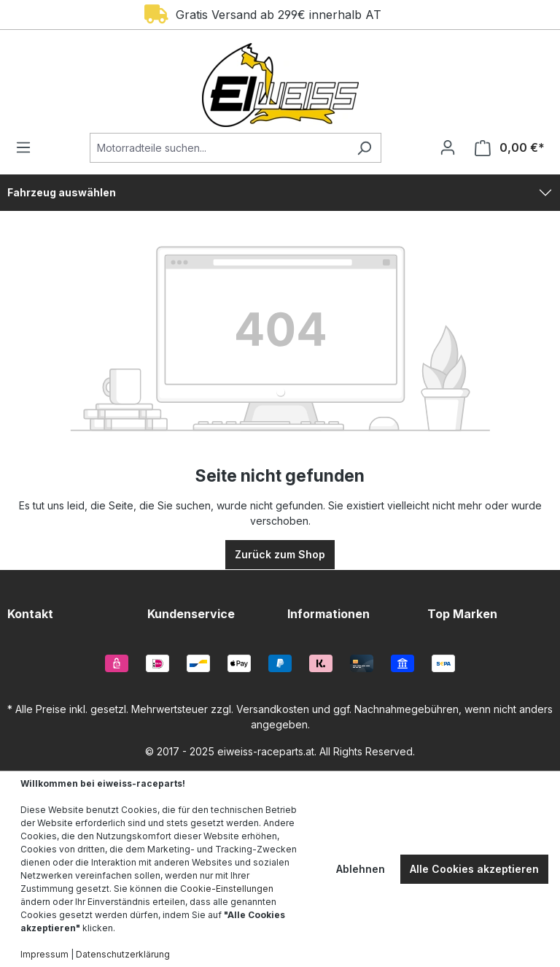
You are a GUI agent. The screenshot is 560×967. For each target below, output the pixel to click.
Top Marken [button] (462, 614)
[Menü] (28, 147)
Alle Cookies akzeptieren (474, 869)
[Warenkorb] (505, 148)
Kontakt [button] (30, 614)
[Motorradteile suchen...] (219, 148)
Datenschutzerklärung (123, 954)
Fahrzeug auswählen (62, 192)
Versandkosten (273, 709)
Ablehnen (361, 869)
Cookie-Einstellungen (227, 889)
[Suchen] (364, 148)
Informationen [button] (328, 614)
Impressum (44, 954)
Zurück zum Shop (280, 554)
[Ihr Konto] (448, 147)
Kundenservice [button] (191, 614)
